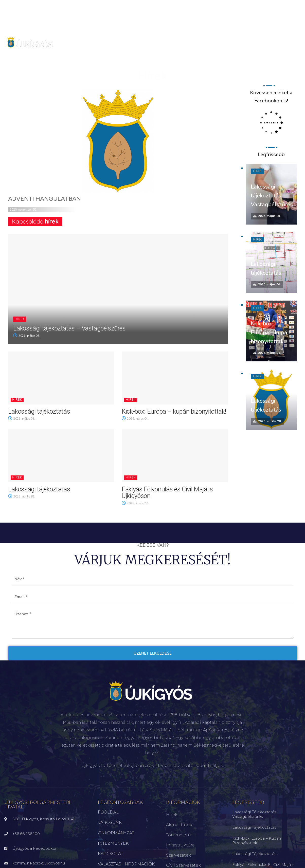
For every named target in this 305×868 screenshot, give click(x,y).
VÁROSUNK (110, 823)
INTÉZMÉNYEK (113, 843)
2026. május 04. (22, 419)
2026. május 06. (27, 336)
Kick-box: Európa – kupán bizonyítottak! (174, 411)
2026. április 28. (22, 497)
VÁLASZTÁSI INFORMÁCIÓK (126, 864)
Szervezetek (178, 855)
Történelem (178, 835)
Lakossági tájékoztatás (39, 411)
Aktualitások (179, 825)
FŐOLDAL (108, 812)
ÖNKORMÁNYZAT (116, 833)
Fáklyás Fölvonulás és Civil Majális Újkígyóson (167, 493)
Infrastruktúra (180, 845)
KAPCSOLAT (110, 854)
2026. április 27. (135, 503)
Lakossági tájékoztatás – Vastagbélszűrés (69, 328)
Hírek (20, 319)
